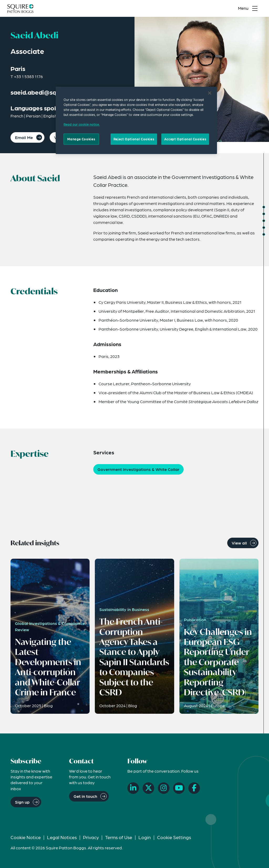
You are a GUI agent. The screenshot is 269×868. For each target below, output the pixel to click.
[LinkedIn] (133, 788)
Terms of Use (119, 837)
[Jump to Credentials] (264, 214)
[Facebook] (194, 788)
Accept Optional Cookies (185, 139)
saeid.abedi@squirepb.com (50, 92)
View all (239, 543)
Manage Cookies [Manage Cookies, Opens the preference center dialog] (81, 139)
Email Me (24, 137)
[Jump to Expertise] (264, 221)
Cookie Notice (26, 837)
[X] (148, 788)
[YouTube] (179, 788)
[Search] (225, 9)
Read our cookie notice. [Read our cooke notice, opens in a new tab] (82, 124)
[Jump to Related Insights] (264, 228)
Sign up (22, 802)
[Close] (210, 93)
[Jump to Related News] (264, 234)
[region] (136, 120)
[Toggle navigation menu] (249, 9)
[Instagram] (164, 788)
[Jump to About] (264, 207)
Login (145, 837)
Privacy (91, 837)
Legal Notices (62, 837)
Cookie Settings (174, 837)
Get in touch (85, 796)
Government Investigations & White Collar (138, 469)
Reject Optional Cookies (134, 139)
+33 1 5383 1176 (28, 76)
